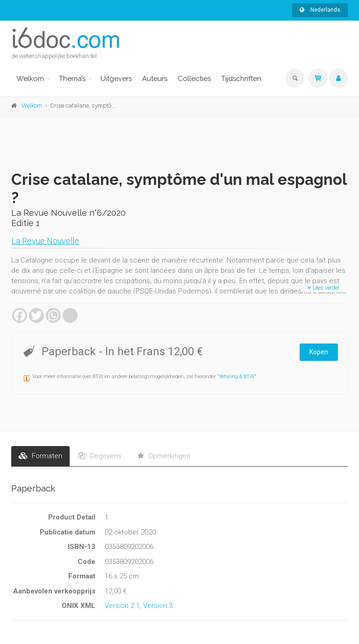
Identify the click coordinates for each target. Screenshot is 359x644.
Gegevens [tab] (100, 456)
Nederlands (320, 10)
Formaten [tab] (40, 456)
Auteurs (155, 79)
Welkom (30, 79)
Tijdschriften (241, 79)
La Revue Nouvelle (45, 241)
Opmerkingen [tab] (164, 456)
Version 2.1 (122, 606)
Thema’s (72, 79)
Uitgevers (116, 79)
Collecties (194, 79)
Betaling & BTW (237, 377)
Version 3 (158, 606)
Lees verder (323, 288)
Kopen (319, 352)
